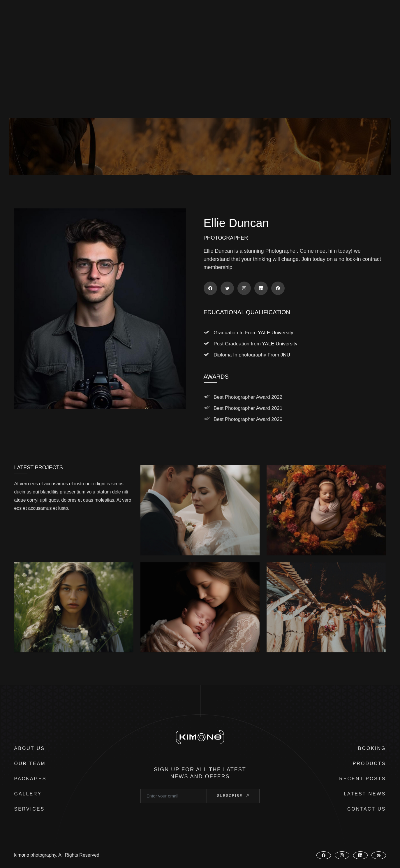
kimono (22, 855)
